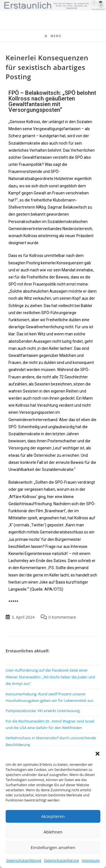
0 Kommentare (62, 617)
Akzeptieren (53, 816)
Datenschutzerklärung (24, 861)
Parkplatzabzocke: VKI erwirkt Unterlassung (43, 711)
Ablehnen (53, 832)
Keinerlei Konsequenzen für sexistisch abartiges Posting (47, 67)
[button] (98, 754)
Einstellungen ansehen (53, 847)
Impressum (91, 861)
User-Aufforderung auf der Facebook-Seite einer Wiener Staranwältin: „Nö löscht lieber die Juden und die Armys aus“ (50, 677)
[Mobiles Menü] (53, 36)
